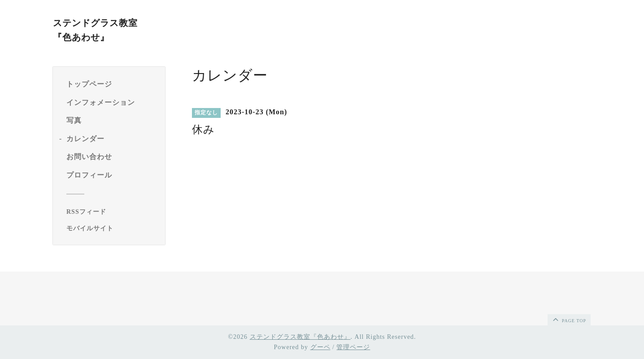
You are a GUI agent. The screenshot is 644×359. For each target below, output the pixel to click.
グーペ (320, 347)
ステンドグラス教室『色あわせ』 (300, 337)
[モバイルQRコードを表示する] (112, 229)
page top (569, 319)
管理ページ (353, 347)
